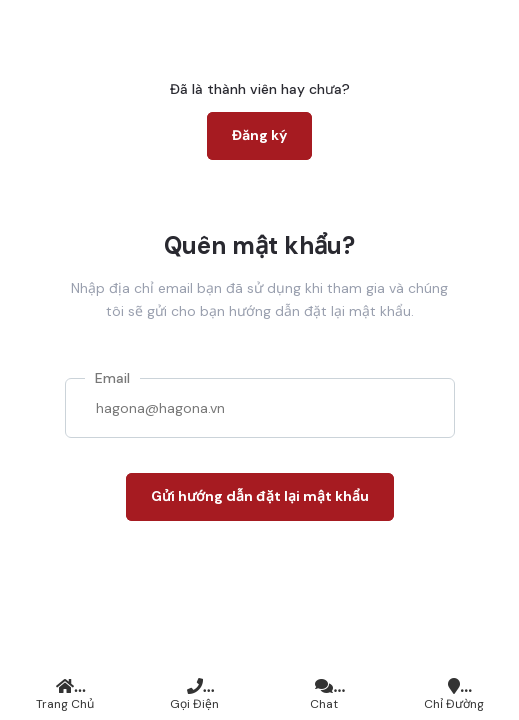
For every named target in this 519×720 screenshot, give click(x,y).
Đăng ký (259, 135)
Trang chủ (65, 695)
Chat (325, 695)
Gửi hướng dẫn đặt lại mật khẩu (260, 496)
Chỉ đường (454, 695)
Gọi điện (195, 695)
